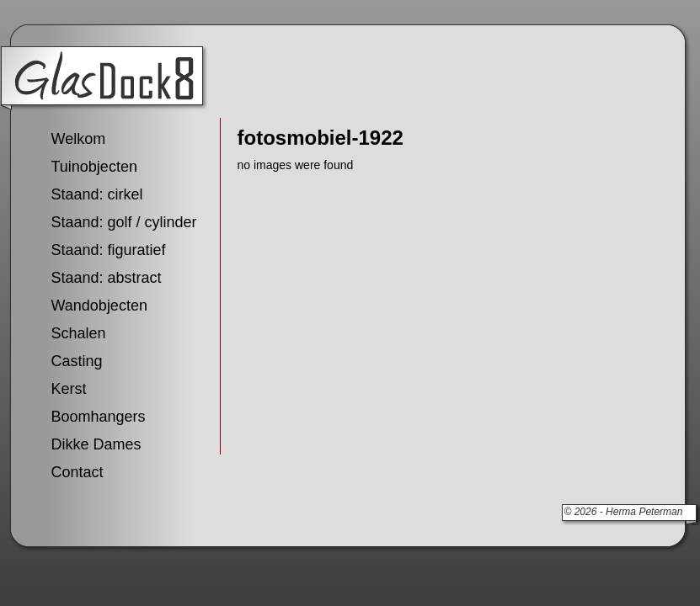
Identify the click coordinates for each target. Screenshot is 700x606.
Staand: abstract (107, 278)
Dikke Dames (96, 444)
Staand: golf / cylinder (124, 222)
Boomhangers (99, 417)
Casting (77, 361)
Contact (77, 472)
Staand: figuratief (109, 250)
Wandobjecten (99, 306)
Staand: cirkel (97, 194)
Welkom (79, 139)
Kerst (69, 389)
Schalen (79, 333)
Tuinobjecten (94, 167)
